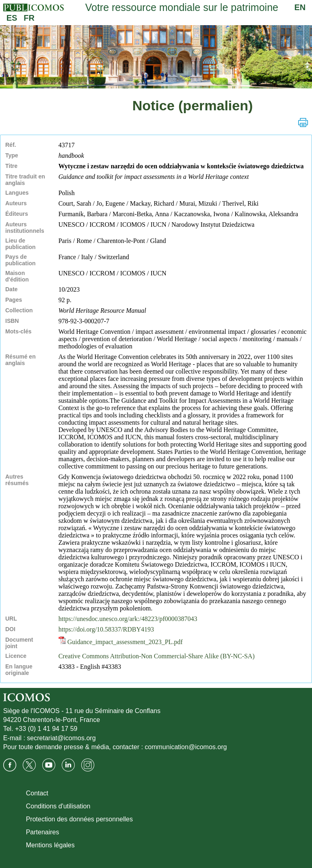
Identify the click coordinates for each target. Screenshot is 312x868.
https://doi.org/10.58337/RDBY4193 (106, 629)
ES (12, 18)
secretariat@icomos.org (61, 738)
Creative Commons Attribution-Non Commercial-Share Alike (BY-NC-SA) (157, 656)
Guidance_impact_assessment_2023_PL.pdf (121, 642)
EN (300, 7)
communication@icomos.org (186, 747)
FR (29, 18)
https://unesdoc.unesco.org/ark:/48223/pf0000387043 (128, 619)
